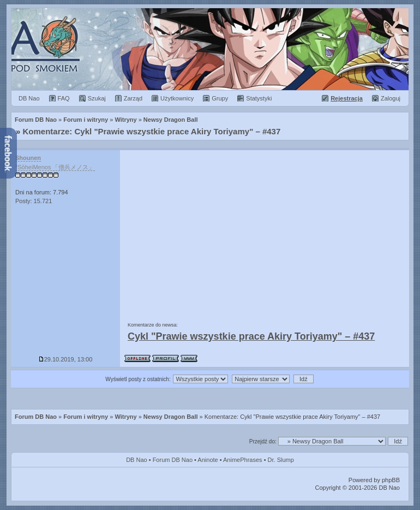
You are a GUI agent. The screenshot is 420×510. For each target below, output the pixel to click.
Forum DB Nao (36, 417)
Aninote (208, 460)
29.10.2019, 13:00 (66, 359)
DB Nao (137, 460)
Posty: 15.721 (34, 201)
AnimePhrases (243, 460)
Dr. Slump (281, 460)
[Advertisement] (265, 232)
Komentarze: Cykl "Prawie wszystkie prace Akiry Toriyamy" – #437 (152, 131)
